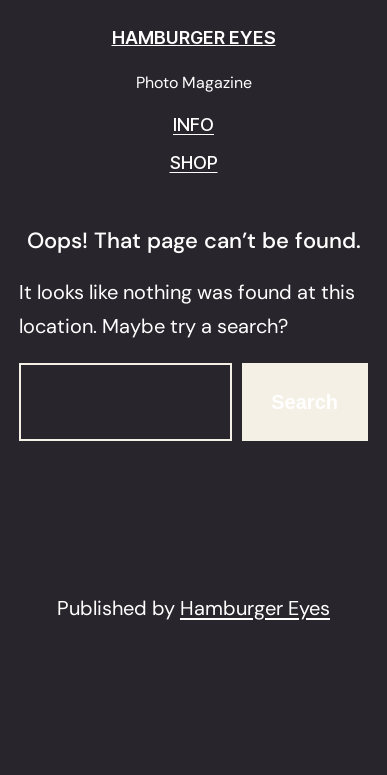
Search (304, 402)
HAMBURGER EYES (194, 37)
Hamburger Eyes (255, 608)
